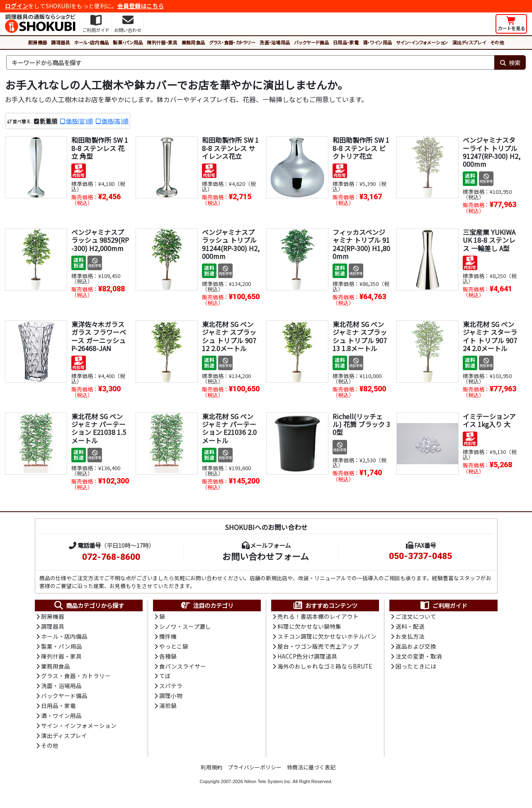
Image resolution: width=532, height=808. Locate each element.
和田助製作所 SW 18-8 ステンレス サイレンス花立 (230, 148)
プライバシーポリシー (255, 770)
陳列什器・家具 (162, 42)
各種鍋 (168, 657)
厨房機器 (38, 42)
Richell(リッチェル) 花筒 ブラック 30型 (361, 425)
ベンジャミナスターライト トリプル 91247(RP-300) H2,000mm (492, 152)
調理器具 (60, 42)
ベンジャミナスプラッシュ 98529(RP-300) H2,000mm (100, 240)
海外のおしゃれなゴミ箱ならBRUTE (325, 668)
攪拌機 (168, 637)
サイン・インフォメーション (422, 42)
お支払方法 (410, 637)
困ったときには (416, 668)
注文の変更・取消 (419, 657)
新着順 (49, 121)
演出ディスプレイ (469, 42)
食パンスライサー (183, 668)
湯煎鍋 (168, 708)
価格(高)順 (115, 121)
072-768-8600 (111, 557)
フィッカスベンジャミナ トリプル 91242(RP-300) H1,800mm (361, 244)
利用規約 (211, 770)
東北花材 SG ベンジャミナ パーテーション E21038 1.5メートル (99, 429)
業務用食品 (193, 42)
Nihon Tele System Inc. (268, 784)
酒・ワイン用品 (377, 42)
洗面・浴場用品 (275, 42)
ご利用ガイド (443, 606)
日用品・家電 (346, 42)
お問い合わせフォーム (266, 557)
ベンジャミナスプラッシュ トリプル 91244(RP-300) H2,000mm (231, 244)
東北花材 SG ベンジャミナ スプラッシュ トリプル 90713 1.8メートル (360, 337)
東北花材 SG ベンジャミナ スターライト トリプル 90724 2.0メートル (490, 337)
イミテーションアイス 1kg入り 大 (489, 421)
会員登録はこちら (141, 6)
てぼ (165, 678)
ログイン (17, 6)
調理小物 (171, 698)
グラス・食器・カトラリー (232, 42)
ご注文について (416, 617)
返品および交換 (416, 647)
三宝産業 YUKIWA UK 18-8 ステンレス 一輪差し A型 (489, 240)
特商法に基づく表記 (311, 770)
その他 (497, 42)
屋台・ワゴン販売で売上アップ (318, 647)
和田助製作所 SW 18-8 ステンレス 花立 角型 (100, 148)
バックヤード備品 (311, 42)
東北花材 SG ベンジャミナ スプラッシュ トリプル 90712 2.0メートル (229, 337)
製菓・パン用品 (128, 42)
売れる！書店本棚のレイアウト (318, 617)
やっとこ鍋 (174, 647)
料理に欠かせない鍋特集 (309, 627)
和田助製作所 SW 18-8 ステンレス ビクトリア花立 (361, 148)
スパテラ (171, 688)
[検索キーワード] (250, 63)
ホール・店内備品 (92, 42)
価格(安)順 (79, 121)
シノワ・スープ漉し (185, 627)
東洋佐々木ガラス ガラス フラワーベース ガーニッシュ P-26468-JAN (99, 337)
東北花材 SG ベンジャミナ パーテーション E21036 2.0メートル (229, 429)
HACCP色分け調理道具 (307, 657)
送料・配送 (410, 627)
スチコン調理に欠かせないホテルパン (327, 637)
